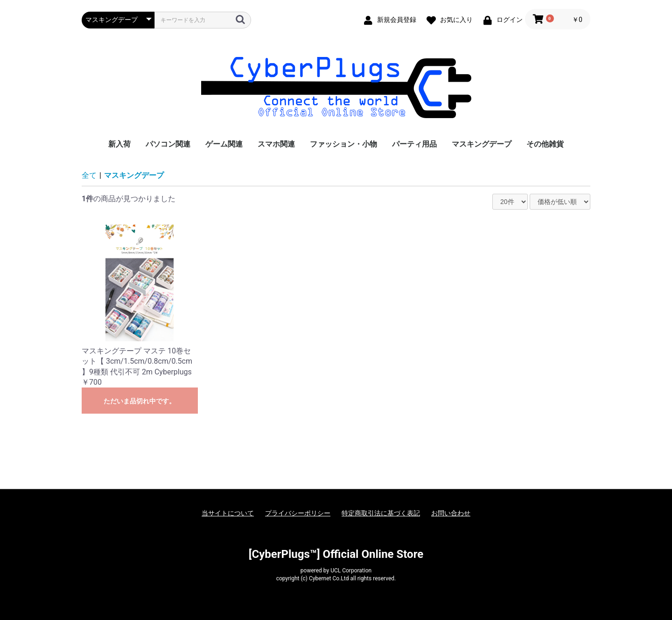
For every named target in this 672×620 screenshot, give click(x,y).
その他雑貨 (545, 144)
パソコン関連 (168, 144)
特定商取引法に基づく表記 (381, 513)
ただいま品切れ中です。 (140, 401)
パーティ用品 (414, 144)
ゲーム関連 (224, 144)
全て (89, 175)
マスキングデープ (482, 144)
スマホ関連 (276, 144)
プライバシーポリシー (298, 513)
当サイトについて (228, 513)
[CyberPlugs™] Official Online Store (336, 554)
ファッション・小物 (343, 144)
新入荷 (119, 144)
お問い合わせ (451, 513)
